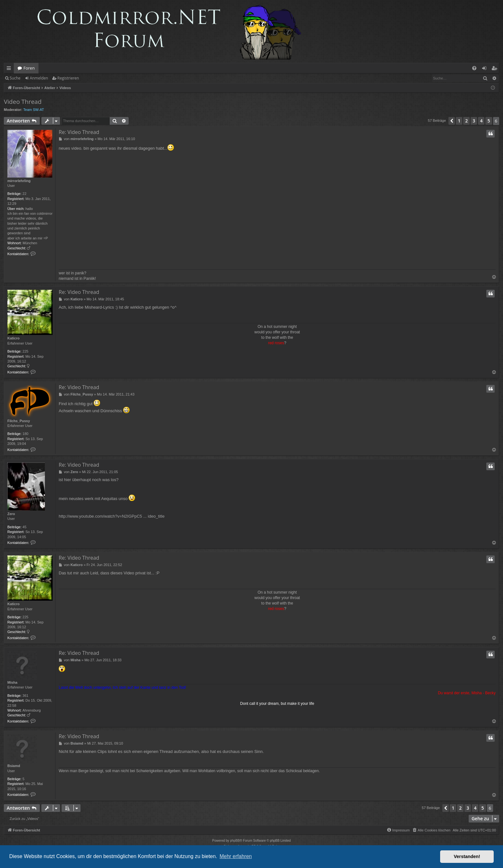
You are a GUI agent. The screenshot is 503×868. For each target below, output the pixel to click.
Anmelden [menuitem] (486, 69)
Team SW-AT (34, 110)
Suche (15, 78)
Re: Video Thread (79, 132)
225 (25, 351)
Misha (12, 682)
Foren (29, 68)
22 (24, 194)
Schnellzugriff (10, 69)
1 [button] (459, 121)
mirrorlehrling (19, 181)
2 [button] (466, 121)
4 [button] (481, 121)
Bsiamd (14, 766)
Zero (11, 514)
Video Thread (23, 102)
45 (24, 527)
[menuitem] (474, 68)
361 (25, 696)
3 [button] (474, 121)
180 (25, 434)
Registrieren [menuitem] (496, 69)
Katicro (13, 338)
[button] (452, 121)
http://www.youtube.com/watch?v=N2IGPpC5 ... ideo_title (112, 516)
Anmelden (39, 78)
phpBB (235, 841)
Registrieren (68, 78)
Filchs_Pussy (19, 421)
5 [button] (489, 121)
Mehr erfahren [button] (236, 856)
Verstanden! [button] (467, 856)
